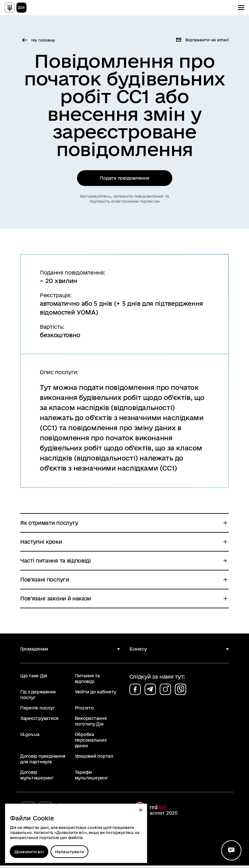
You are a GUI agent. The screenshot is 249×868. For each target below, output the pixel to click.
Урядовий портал (94, 759)
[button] (141, 810)
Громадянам (34, 651)
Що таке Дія (34, 678)
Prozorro (84, 710)
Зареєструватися (39, 721)
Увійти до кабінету (95, 694)
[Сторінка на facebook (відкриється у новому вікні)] (135, 692)
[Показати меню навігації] (241, 8)
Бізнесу (138, 651)
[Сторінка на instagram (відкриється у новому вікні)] (165, 692)
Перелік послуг (37, 710)
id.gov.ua (30, 737)
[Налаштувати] (69, 852)
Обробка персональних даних (91, 743)
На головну (43, 40)
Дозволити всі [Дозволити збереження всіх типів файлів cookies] (29, 852)
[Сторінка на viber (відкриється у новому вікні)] (181, 692)
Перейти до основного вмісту (4, 4)
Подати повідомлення (124, 179)
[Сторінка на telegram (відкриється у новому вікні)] (150, 692)
